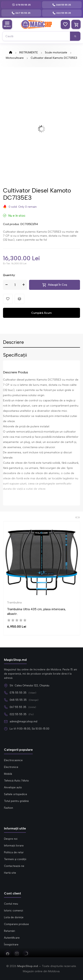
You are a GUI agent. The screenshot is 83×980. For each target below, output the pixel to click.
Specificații (15, 355)
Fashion (9, 808)
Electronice (11, 767)
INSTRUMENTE (29, 52)
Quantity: (9, 275)
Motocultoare (15, 58)
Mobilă (8, 774)
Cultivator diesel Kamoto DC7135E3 (54, 58)
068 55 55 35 (18, 700)
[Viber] (26, 954)
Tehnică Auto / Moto (16, 781)
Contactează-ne (14, 866)
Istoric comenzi (14, 911)
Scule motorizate (56, 52)
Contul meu (11, 904)
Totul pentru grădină (16, 801)
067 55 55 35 (18, 707)
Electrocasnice (13, 760)
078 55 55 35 (18, 693)
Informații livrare (14, 846)
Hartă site (10, 873)
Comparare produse (16, 924)
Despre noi (11, 839)
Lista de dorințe (14, 917)
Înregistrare (11, 945)
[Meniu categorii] (7, 24)
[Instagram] (17, 954)
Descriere (13, 342)
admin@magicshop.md (23, 721)
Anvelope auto (13, 787)
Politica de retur (14, 852)
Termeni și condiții (15, 859)
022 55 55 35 (18, 714)
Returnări (10, 931)
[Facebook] (8, 954)
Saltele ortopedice (16, 794)
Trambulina (22, 603)
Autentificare (12, 938)
